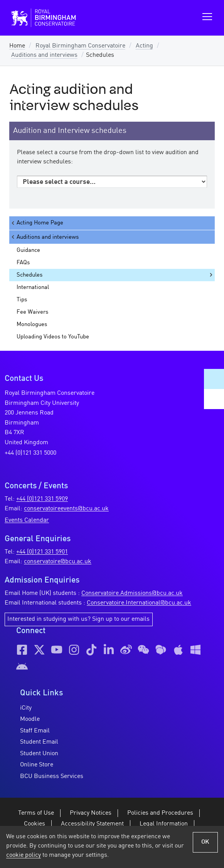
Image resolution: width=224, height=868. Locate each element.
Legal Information (164, 824)
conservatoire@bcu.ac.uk (58, 562)
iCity (26, 708)
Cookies (35, 824)
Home (17, 46)
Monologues (32, 324)
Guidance (28, 250)
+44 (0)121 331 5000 (30, 453)
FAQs (23, 263)
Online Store (37, 765)
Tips (22, 300)
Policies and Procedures (160, 813)
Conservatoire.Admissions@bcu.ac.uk (132, 593)
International (33, 287)
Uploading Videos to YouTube (53, 337)
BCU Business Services (52, 776)
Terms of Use (36, 813)
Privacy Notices (91, 813)
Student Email (39, 742)
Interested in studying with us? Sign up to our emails (78, 619)
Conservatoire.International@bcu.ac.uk (139, 603)
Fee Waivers (32, 312)
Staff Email (35, 731)
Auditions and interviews (44, 55)
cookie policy (24, 855)
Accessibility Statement (92, 824)
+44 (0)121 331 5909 (42, 499)
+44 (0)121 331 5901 (42, 552)
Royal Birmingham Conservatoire (80, 46)
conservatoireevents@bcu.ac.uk (66, 509)
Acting (144, 46)
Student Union (39, 754)
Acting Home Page (37, 223)
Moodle (30, 719)
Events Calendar (27, 520)
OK (205, 842)
